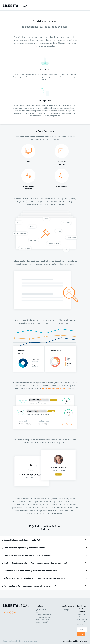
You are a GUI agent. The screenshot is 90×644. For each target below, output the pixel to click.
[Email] (82, 630)
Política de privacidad (71, 641)
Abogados (68, 610)
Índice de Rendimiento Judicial (56, 388)
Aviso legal (83, 641)
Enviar (81, 634)
